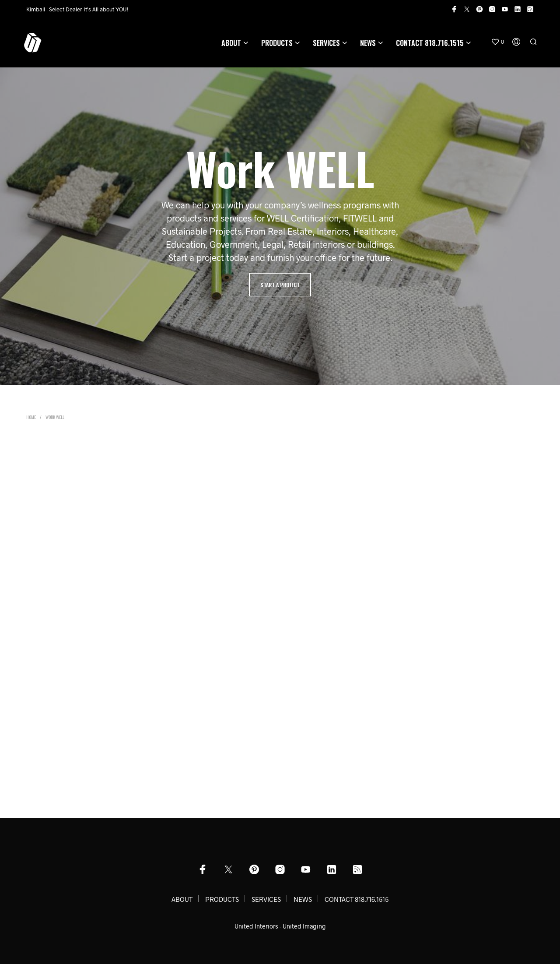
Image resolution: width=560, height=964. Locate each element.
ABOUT (231, 43)
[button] (497, 42)
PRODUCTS (277, 43)
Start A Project (280, 285)
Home (31, 417)
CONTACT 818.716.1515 (430, 43)
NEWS (368, 43)
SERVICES (326, 43)
